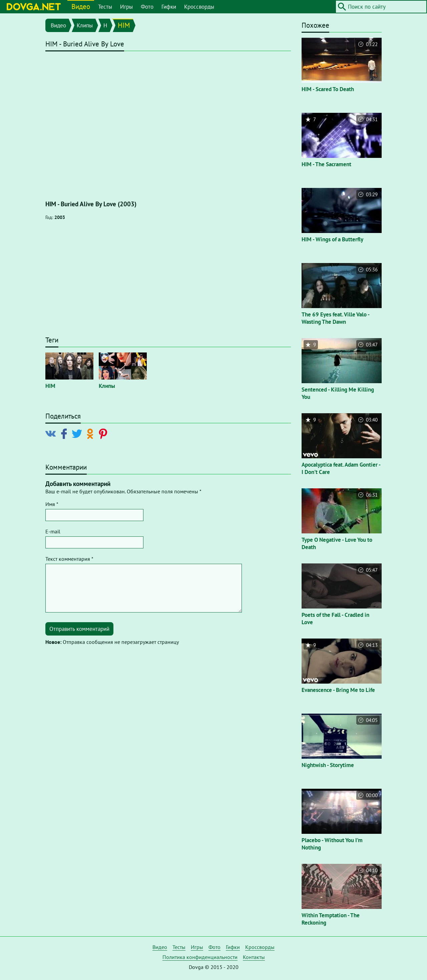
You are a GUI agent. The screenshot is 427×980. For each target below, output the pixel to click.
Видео (81, 7)
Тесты (105, 7)
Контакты (254, 957)
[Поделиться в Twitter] (78, 433)
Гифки (169, 7)
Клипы (85, 25)
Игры (126, 7)
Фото (147, 7)
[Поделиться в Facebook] (65, 433)
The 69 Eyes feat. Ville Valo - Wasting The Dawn (335, 318)
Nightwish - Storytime (328, 765)
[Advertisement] (168, 281)
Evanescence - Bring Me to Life (338, 690)
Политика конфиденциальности (200, 957)
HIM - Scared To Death (328, 89)
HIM (124, 25)
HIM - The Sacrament (326, 164)
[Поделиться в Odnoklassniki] (91, 433)
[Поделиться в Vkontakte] (52, 433)
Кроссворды (199, 7)
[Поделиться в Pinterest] (104, 433)
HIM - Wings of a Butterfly (332, 239)
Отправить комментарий (79, 629)
